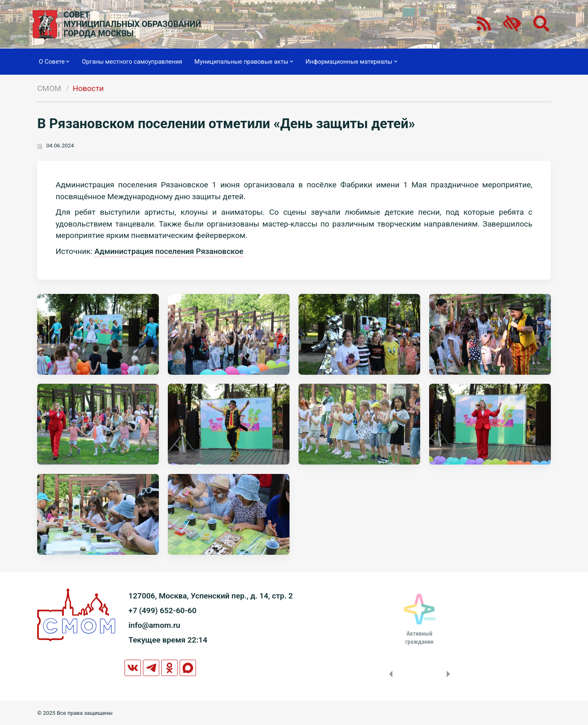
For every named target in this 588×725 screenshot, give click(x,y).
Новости (88, 88)
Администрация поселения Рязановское (169, 251)
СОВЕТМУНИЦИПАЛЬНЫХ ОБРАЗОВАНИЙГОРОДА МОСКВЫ (133, 24)
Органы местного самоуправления (132, 62)
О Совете (54, 62)
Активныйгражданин (419, 638)
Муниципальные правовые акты (244, 62)
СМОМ (49, 88)
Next (450, 674)
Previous (389, 674)
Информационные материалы (351, 62)
